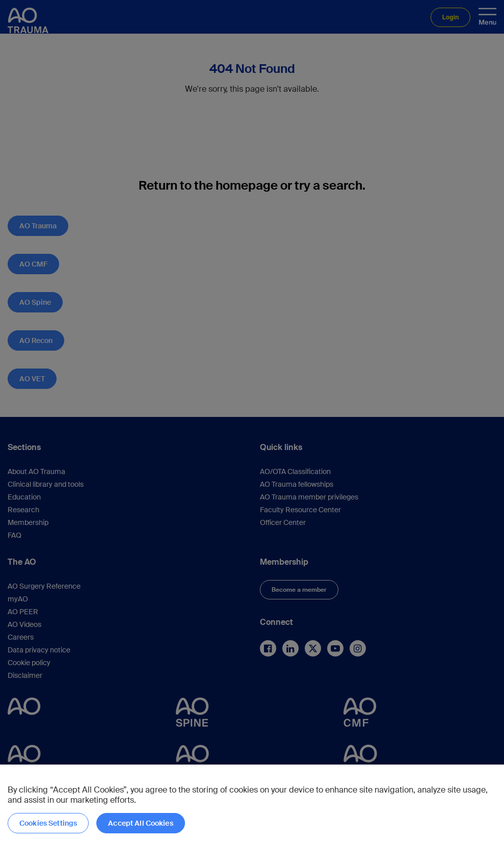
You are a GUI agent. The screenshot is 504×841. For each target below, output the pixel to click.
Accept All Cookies (141, 823)
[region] (252, 803)
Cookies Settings (48, 823)
